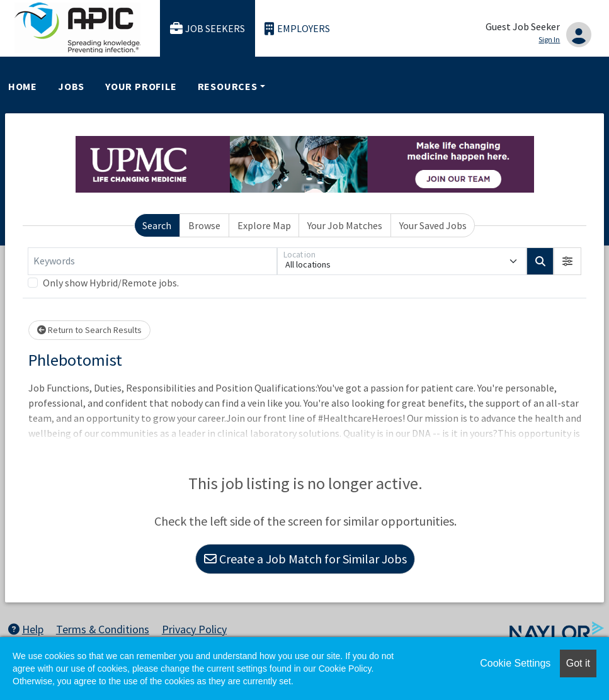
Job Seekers (208, 29)
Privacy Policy (194, 629)
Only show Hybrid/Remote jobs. (111, 283)
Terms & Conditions (103, 629)
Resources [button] (228, 86)
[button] (567, 261)
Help (26, 629)
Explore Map (264, 225)
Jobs (71, 86)
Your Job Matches (345, 225)
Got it (578, 663)
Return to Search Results (89, 330)
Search (157, 225)
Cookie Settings (515, 663)
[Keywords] (152, 261)
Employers (297, 29)
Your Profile (141, 86)
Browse (204, 225)
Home (23, 86)
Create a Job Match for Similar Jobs (305, 559)
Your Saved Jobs (433, 225)
